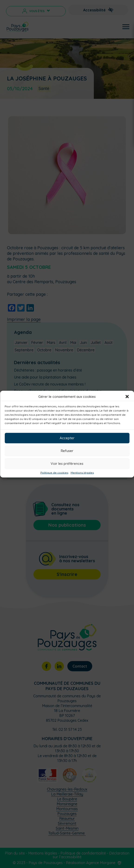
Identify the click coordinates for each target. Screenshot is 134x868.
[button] (127, 396)
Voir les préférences (67, 464)
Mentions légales (82, 472)
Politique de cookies (54, 472)
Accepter (67, 438)
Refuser (67, 451)
